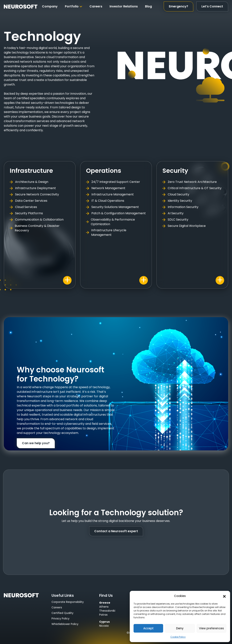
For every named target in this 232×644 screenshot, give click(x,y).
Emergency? (178, 6)
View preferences (211, 628)
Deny (180, 628)
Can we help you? (36, 443)
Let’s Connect (212, 6)
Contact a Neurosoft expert (116, 531)
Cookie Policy (178, 637)
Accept (148, 628)
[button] (224, 596)
